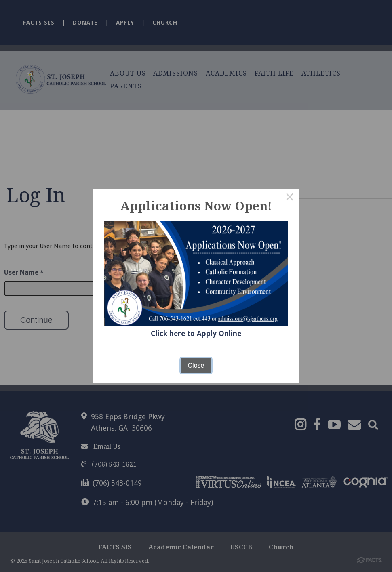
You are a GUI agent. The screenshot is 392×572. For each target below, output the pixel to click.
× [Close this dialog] (290, 198)
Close (196, 365)
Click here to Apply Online (196, 333)
